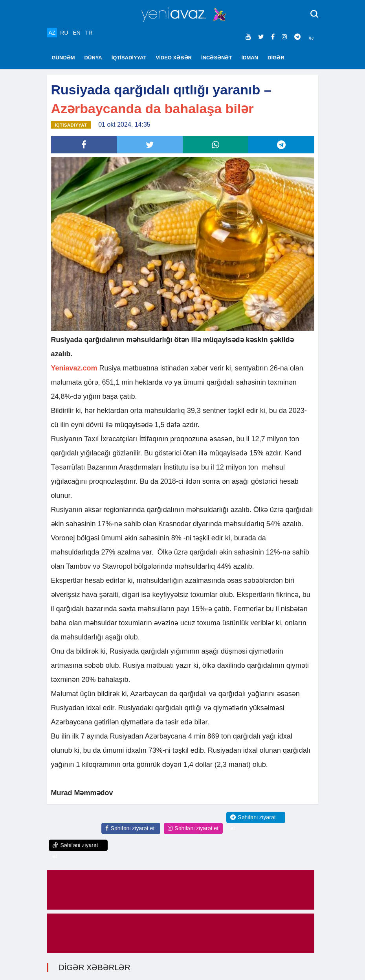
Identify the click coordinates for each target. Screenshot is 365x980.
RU (64, 33)
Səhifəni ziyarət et (130, 828)
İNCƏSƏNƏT (216, 58)
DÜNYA (93, 58)
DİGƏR (276, 58)
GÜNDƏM (63, 58)
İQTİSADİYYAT (129, 58)
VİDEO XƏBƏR (174, 58)
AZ (52, 33)
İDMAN (250, 58)
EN (76, 33)
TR (89, 33)
